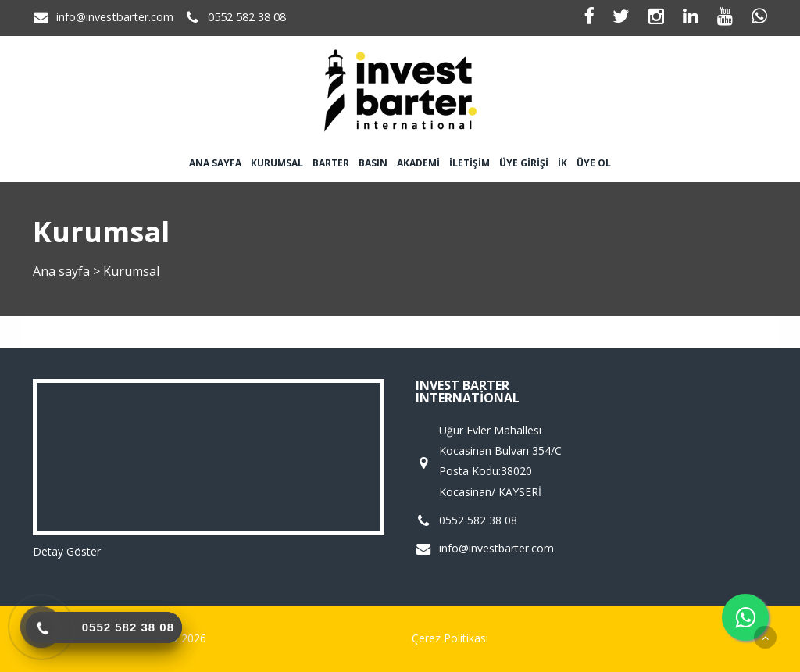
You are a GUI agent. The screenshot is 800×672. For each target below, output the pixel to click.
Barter (331, 163)
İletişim (470, 163)
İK (562, 163)
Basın (373, 163)
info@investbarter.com (115, 17)
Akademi (418, 163)
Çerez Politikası (450, 638)
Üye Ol (594, 163)
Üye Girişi (524, 163)
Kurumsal (277, 163)
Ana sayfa (215, 163)
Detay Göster (67, 551)
